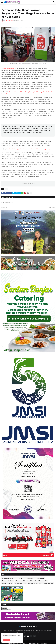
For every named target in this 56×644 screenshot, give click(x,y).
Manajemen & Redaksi (13, 643)
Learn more (14, 637)
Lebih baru (5, 207)
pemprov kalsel (48, 583)
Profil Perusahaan (44, 643)
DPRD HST (19, 578)
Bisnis (8, 7)
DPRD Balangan (8, 578)
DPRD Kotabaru (40, 578)
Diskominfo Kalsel (8, 581)
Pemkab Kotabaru (20, 583)
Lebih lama (51, 207)
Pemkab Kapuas (7, 583)
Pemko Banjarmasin (35, 583)
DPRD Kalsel (29, 578)
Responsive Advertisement (28, 184)
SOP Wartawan (23, 643)
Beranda (3, 7)
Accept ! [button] (6, 640)
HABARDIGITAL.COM (8, 69)
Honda (30, 581)
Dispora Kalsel (20, 581)
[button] (2, 2)
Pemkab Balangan (41, 581)
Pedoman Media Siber (33, 643)
